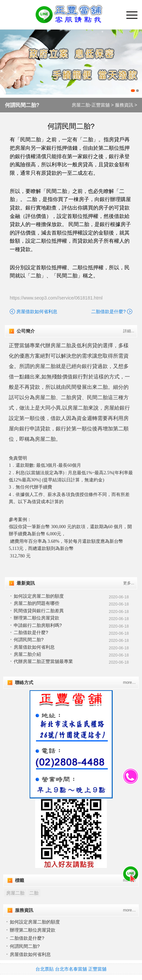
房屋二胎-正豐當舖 (91, 105)
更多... (129, 583)
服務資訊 (124, 105)
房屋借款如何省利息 (37, 312)
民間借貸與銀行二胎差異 (39, 611)
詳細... (129, 331)
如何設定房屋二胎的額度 (39, 596)
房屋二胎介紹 (27, 654)
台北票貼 (45, 969)
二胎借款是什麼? (108, 312)
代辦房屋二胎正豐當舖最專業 (43, 661)
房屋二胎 (15, 893)
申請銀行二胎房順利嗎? (38, 625)
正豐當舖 (97, 969)
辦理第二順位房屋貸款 (36, 618)
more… (129, 682)
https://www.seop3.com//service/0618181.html (56, 298)
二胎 (34, 893)
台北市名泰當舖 (71, 969)
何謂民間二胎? (22, 105)
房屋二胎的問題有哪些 (36, 603)
